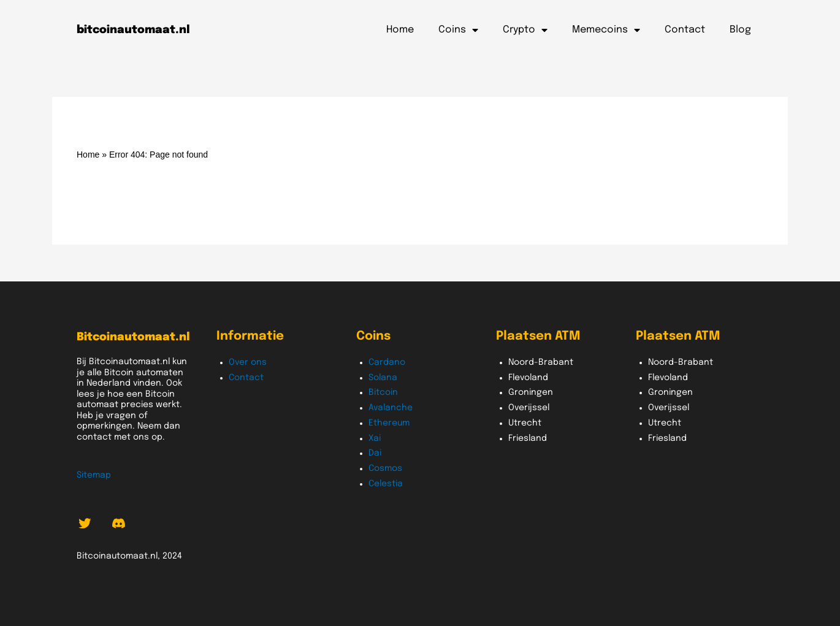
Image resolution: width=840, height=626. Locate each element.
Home (400, 30)
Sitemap (94, 475)
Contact (685, 30)
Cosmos (385, 468)
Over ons (248, 362)
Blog (740, 30)
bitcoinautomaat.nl (133, 30)
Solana (383, 378)
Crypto (525, 30)
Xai (375, 438)
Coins (458, 30)
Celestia (386, 484)
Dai (375, 453)
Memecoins (606, 30)
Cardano (387, 362)
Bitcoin (383, 392)
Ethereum (389, 423)
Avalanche (391, 408)
